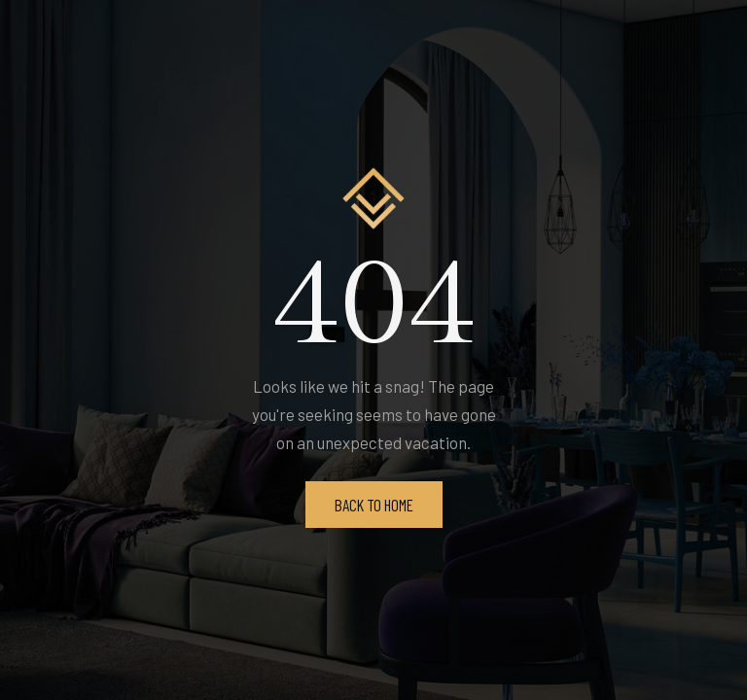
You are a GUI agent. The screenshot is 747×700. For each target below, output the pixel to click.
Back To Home (374, 505)
